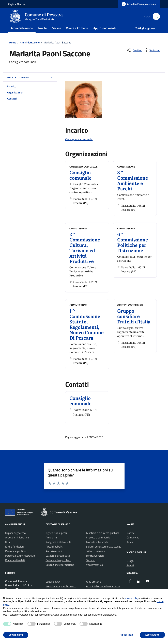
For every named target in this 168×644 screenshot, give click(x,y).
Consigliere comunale (79, 146)
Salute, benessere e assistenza (104, 553)
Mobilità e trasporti (97, 549)
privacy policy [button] (132, 598)
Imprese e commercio (98, 544)
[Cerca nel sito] (156, 19)
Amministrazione (22, 33)
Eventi (130, 572)
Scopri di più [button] (16, 635)
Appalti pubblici (54, 553)
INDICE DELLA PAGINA (30, 84)
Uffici (8, 549)
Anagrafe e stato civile (58, 549)
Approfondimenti (104, 33)
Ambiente (51, 544)
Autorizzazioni (54, 558)
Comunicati (133, 544)
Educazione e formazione (60, 571)
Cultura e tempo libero (58, 567)
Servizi (56, 33)
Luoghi (130, 568)
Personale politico (15, 558)
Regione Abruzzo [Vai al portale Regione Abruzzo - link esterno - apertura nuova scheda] (16, 4)
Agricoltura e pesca (57, 540)
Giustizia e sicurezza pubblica (103, 540)
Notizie (131, 540)
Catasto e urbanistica (58, 562)
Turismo (91, 567)
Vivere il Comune (77, 33)
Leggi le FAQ (53, 588)
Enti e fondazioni (15, 553)
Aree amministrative (17, 544)
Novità (42, 33)
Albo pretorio (94, 588)
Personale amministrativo (20, 562)
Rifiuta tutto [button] (126, 635)
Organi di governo (15, 540)
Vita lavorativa (94, 571)
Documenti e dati (15, 567)
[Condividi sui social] (134, 57)
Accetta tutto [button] (152, 635)
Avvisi (130, 549)
